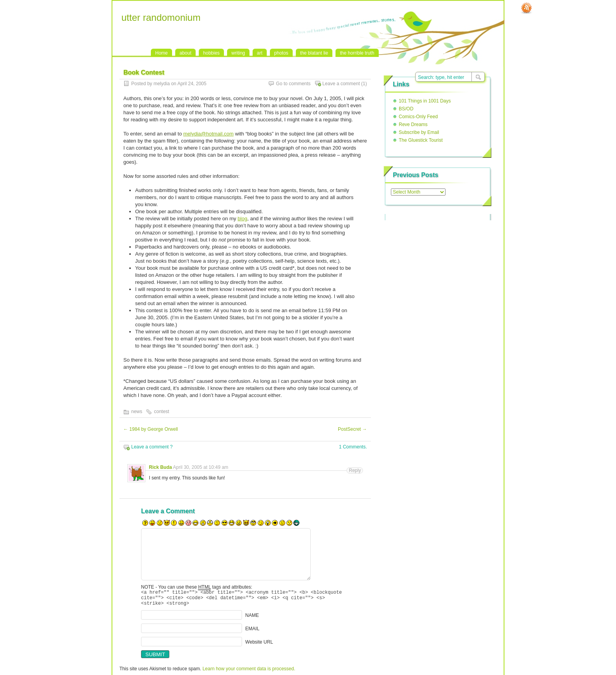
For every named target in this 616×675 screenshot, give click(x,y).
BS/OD (406, 109)
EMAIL (252, 632)
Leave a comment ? (152, 447)
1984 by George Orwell (151, 429)
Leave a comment (341, 84)
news (137, 412)
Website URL (259, 646)
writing (238, 53)
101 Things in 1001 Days (425, 101)
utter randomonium (161, 17)
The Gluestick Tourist (421, 140)
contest (162, 412)
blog (243, 219)
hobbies (211, 53)
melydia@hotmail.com (208, 134)
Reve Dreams (413, 124)
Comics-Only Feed (418, 117)
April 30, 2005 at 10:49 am (201, 467)
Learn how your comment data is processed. (249, 672)
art (260, 53)
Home (161, 53)
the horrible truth (357, 53)
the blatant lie (314, 53)
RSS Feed (526, 8)
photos (281, 53)
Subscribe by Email (419, 132)
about (185, 53)
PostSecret (352, 429)
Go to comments (293, 84)
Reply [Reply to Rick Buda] (355, 470)
